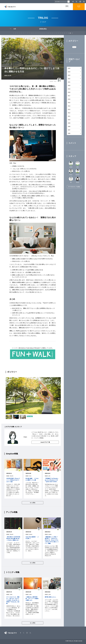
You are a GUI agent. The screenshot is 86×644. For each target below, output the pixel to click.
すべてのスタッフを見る (74, 187)
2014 (69, 106)
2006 (69, 133)
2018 (69, 92)
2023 (69, 75)
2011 (69, 116)
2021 (69, 82)
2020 (69, 86)
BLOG (79, 7)
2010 (69, 120)
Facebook (73, 2)
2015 (69, 103)
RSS (84, 2)
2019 (69, 89)
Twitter (76, 2)
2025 (69, 68)
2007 (69, 130)
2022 (69, 79)
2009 (69, 123)
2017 (69, 96)
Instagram (80, 2)
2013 (69, 109)
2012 (69, 113)
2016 (69, 99)
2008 (69, 127)
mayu (55, 81)
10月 (15, 29)
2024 (69, 72)
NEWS (67, 7)
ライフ (74, 47)
